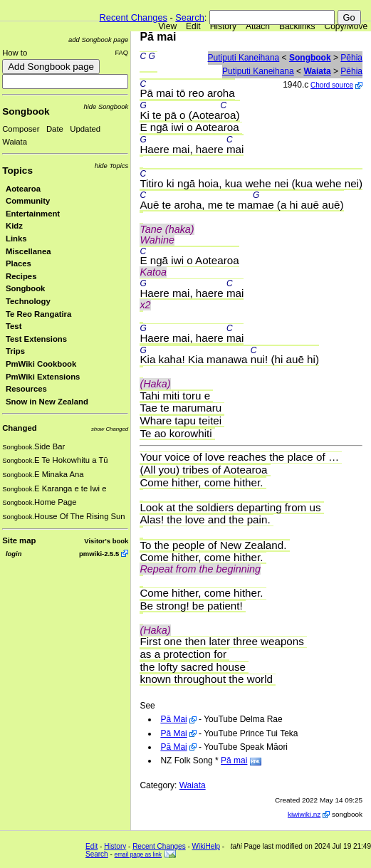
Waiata (15, 142)
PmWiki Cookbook (41, 364)
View (167, 26)
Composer (21, 129)
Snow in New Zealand (47, 402)
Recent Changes (134, 17)
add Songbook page (98, 40)
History (223, 26)
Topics (17, 171)
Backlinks (297, 26)
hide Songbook (106, 106)
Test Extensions (36, 339)
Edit (193, 26)
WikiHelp (206, 846)
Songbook (26, 111)
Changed (19, 428)
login (14, 554)
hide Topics (111, 166)
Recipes (21, 276)
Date (55, 129)
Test (14, 326)
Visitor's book (106, 541)
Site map (19, 540)
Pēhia (351, 58)
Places (19, 263)
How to (15, 53)
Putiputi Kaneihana (244, 58)
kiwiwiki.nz (304, 814)
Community (28, 201)
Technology (28, 301)
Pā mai (234, 760)
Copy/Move (346, 26)
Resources (26, 389)
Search (190, 17)
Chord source (332, 85)
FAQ (121, 52)
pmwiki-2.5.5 (99, 554)
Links (16, 239)
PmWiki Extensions (43, 377)
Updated (85, 129)
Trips (15, 351)
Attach (258, 26)
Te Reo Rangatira (38, 314)
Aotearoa (23, 189)
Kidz (14, 226)
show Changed (110, 429)
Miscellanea (28, 251)
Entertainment (33, 214)
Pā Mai (173, 719)
